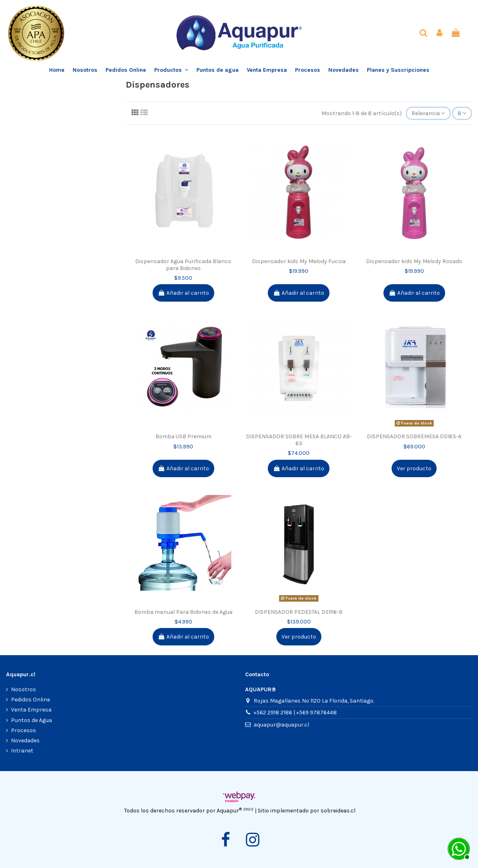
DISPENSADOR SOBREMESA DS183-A (414, 436)
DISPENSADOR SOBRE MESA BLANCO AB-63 (299, 440)
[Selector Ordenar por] (428, 113)
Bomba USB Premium (183, 436)
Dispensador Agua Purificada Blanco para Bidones (183, 265)
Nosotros (24, 689)
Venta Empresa (31, 710)
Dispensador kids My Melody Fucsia (299, 261)
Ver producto (414, 468)
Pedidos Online (30, 700)
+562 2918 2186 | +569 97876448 (295, 713)
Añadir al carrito (183, 293)
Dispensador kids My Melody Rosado (414, 261)
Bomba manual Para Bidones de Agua (183, 612)
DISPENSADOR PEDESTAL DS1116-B (299, 612)
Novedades (25, 740)
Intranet (22, 751)
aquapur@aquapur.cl (281, 725)
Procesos (24, 730)
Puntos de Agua (31, 720)
